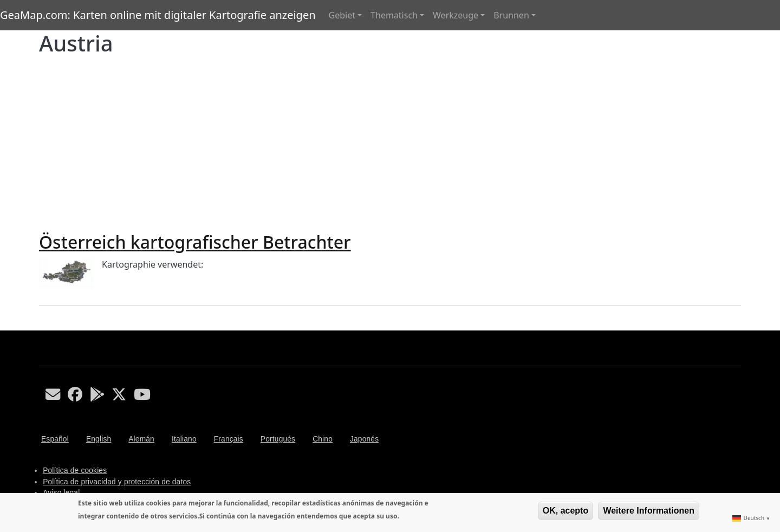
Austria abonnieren (43, 326)
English (99, 439)
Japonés (364, 439)
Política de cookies (75, 471)
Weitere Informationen (649, 511)
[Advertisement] (390, 142)
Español (55, 439)
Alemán (141, 439)
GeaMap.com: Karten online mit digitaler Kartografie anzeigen (158, 15)
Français (229, 439)
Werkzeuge (456, 15)
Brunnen (511, 15)
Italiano (184, 439)
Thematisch (394, 15)
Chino (323, 439)
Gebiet (342, 15)
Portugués (278, 439)
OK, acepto (565, 511)
